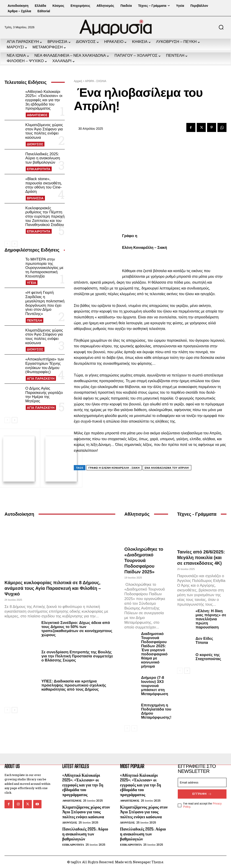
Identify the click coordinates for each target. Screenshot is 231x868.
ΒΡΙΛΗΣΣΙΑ (35, 198)
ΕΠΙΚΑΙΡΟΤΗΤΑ (39, 169)
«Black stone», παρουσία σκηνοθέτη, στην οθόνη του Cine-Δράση (44, 185)
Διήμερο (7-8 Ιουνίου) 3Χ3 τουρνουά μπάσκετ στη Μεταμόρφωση (155, 685)
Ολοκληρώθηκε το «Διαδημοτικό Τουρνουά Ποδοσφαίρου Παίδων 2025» (144, 560)
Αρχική (78, 81)
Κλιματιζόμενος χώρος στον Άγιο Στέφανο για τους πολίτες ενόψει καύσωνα (44, 131)
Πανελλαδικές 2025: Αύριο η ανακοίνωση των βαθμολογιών (43, 158)
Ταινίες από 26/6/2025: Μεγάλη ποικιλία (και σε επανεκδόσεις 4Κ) (201, 557)
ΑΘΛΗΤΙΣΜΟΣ (37, 115)
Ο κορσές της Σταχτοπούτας (208, 656)
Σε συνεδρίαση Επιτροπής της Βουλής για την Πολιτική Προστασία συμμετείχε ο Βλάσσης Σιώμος (77, 655)
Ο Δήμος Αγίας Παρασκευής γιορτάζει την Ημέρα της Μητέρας (44, 395)
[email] (202, 782)
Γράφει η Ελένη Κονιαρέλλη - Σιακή (114, 468)
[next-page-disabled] (134, 728)
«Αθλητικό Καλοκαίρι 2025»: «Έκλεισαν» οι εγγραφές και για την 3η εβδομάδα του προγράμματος (44, 100)
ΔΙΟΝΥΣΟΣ (35, 144)
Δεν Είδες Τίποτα (204, 640)
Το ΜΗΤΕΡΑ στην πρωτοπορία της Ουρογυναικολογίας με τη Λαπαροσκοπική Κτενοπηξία (44, 268)
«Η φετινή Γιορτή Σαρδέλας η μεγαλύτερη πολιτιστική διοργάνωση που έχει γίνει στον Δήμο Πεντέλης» (45, 303)
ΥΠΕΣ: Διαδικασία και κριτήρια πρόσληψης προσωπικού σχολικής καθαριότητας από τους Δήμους (74, 685)
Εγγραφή (202, 793)
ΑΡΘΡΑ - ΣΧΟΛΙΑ (96, 81)
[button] (221, 27)
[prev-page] (7, 244)
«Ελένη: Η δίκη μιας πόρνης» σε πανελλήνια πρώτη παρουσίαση (211, 618)
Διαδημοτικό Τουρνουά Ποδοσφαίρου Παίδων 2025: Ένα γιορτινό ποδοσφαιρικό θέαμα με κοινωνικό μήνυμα (154, 649)
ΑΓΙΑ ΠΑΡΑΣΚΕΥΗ (41, 379)
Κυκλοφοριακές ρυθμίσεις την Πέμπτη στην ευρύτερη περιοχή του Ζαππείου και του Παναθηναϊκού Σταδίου (45, 216)
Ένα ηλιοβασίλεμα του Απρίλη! (167, 468)
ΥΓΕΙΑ (31, 283)
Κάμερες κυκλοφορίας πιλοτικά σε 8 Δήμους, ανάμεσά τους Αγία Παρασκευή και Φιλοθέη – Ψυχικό (53, 588)
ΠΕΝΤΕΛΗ (34, 320)
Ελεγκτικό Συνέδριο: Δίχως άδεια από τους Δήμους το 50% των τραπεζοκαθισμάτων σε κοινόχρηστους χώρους (77, 628)
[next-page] (15, 244)
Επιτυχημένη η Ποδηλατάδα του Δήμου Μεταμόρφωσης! (156, 711)
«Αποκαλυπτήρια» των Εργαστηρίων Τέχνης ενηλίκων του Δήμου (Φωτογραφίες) (45, 366)
